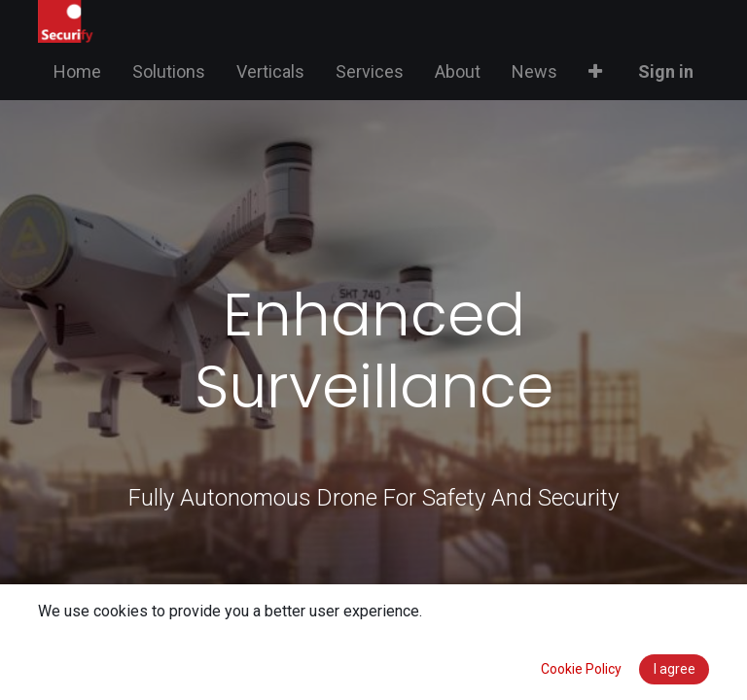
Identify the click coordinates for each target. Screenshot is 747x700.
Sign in (666, 71)
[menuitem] (77, 71)
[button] (595, 71)
